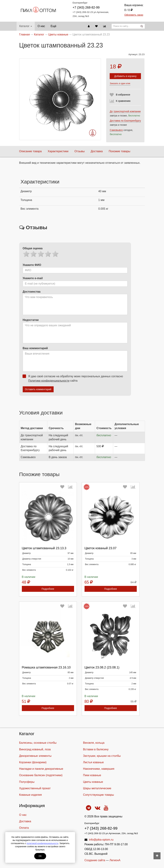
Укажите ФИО (32, 265)
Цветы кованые (93, 782)
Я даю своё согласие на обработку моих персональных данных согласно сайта (74, 378)
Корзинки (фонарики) (33, 762)
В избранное (123, 95)
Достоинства (32, 292)
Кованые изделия (31, 795)
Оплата (24, 828)
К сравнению (123, 101)
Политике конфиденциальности (49, 381)
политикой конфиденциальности (42, 843)
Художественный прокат (35, 788)
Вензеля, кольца (94, 743)
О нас (41, 26)
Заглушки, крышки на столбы (102, 756)
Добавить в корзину (125, 76)
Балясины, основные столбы (38, 743)
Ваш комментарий (35, 348)
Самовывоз (116, 130)
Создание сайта (95, 860)
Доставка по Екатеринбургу (125, 121)
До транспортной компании (125, 111)
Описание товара (30, 151)
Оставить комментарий (38, 389)
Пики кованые (92, 775)
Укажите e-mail (33, 278)
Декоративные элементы (35, 756)
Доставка (97, 151)
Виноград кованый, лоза (35, 749)
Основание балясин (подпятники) (41, 775)
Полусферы (27, 782)
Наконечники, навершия (99, 769)
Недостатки (31, 320)
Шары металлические (97, 788)
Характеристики (58, 151)
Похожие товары (119, 151)
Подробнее (48, 589)
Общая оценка (33, 248)
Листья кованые (94, 762)
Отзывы (80, 151)
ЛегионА (115, 860)
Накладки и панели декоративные (41, 769)
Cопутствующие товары (99, 795)
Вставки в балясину (96, 749)
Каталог (26, 26)
